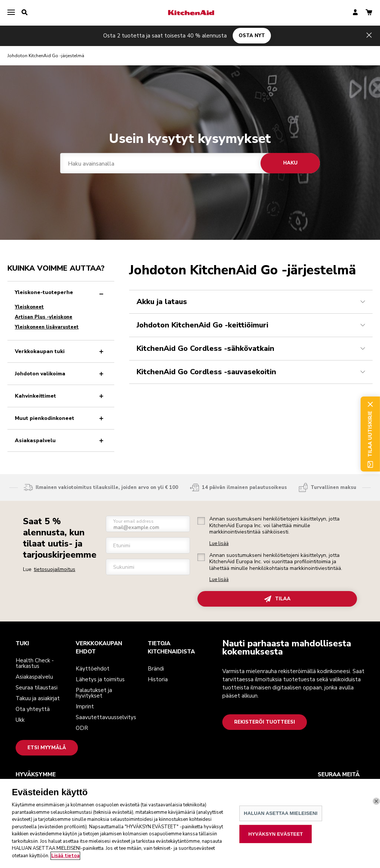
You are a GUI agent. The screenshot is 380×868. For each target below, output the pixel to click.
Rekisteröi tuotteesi (265, 722)
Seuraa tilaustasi (37, 688)
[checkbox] (201, 521)
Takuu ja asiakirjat (38, 698)
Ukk (20, 720)
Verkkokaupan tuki (61, 351)
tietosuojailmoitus (55, 569)
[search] (24, 13)
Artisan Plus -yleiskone (44, 317)
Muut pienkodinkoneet (61, 418)
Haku (290, 163)
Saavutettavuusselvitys (106, 717)
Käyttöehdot (93, 669)
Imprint (85, 707)
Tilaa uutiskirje (370, 434)
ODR (82, 728)
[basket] (369, 13)
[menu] (11, 13)
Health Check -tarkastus (35, 663)
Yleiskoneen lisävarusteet (47, 327)
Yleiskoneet (29, 307)
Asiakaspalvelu (61, 440)
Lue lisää (219, 544)
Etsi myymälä (47, 748)
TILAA (277, 599)
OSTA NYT (252, 36)
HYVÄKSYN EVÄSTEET (276, 841)
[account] (355, 13)
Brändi (156, 669)
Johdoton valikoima (61, 374)
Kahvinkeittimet (61, 396)
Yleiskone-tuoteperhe (61, 292)
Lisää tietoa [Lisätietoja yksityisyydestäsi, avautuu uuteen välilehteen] (65, 862)
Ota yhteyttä (33, 709)
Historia (158, 679)
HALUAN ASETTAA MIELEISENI (281, 820)
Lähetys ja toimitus (100, 679)
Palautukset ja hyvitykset (94, 693)
